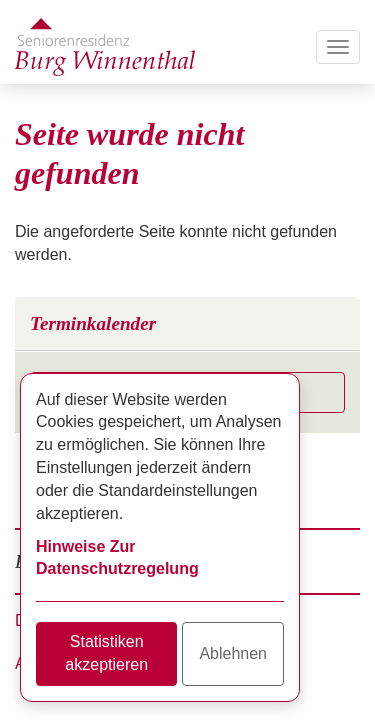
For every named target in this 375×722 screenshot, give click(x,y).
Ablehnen (233, 653)
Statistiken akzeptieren (106, 653)
